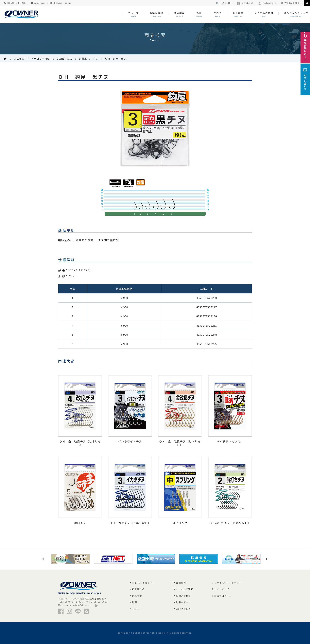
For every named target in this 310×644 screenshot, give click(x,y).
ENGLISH (227, 3)
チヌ (96, 58)
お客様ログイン (223, 596)
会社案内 (181, 583)
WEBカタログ (290, 3)
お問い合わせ (183, 596)
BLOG (135, 609)
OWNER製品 (64, 58)
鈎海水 (83, 58)
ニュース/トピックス (143, 583)
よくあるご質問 (185, 589)
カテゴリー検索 (41, 58)
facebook (245, 3)
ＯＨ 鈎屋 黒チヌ (117, 58)
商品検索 (19, 58)
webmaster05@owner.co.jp (51, 3)
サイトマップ (222, 589)
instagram (267, 3)
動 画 (135, 602)
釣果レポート (183, 602)
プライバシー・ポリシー (228, 583)
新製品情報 (138, 589)
